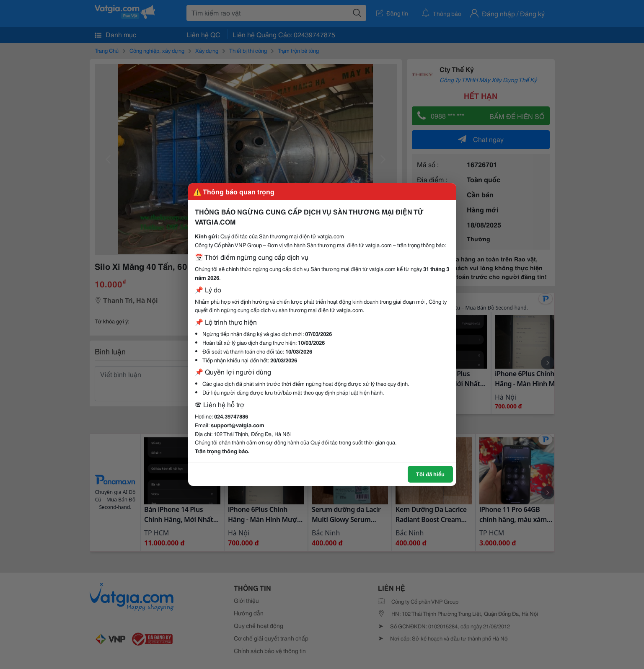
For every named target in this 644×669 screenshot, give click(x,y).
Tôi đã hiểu (430, 474)
